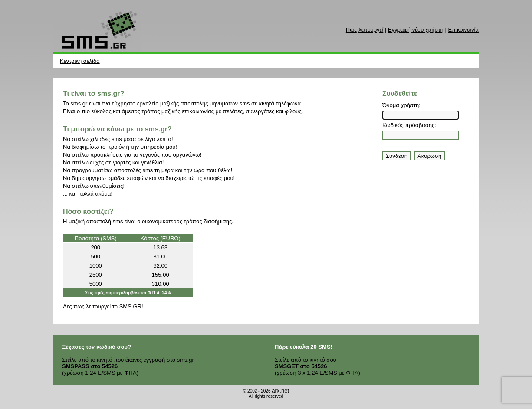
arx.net (280, 391)
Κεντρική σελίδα (80, 61)
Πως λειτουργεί (365, 30)
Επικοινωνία (463, 30)
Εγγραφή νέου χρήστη (416, 30)
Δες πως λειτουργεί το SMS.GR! (103, 306)
